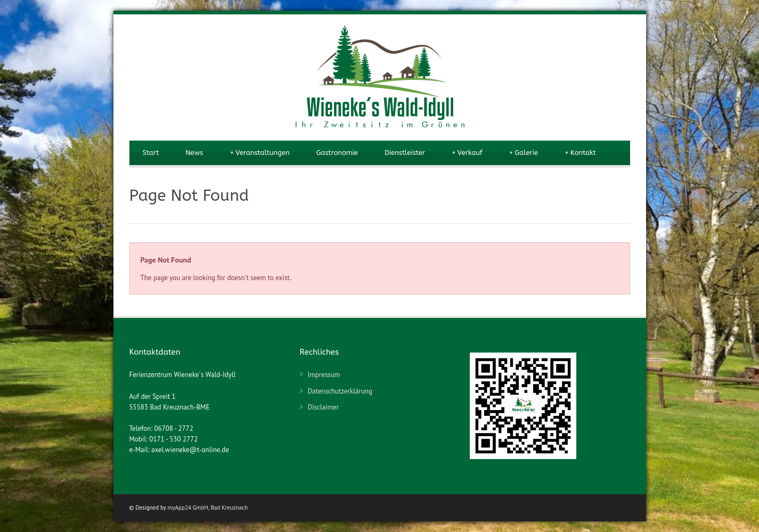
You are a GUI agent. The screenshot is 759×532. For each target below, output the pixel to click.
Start (151, 153)
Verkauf (467, 153)
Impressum (324, 375)
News (194, 153)
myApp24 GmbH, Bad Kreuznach (208, 508)
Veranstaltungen (259, 153)
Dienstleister (405, 153)
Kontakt (580, 153)
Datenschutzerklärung (340, 391)
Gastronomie (337, 153)
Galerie (524, 153)
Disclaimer (323, 407)
